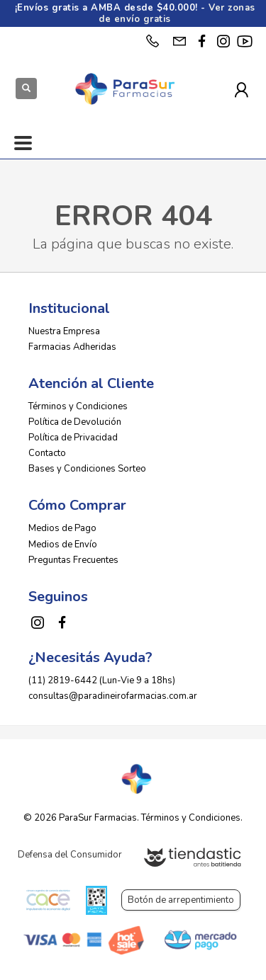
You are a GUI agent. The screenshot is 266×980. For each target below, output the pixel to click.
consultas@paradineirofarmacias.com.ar (113, 696)
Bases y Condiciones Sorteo (87, 469)
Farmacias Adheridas (72, 347)
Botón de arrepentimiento (181, 900)
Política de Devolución (75, 422)
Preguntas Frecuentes (73, 560)
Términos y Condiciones (78, 406)
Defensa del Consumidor (70, 855)
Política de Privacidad (73, 438)
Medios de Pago (62, 528)
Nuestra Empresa (64, 331)
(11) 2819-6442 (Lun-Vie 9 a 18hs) (102, 680)
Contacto (47, 453)
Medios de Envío (63, 545)
